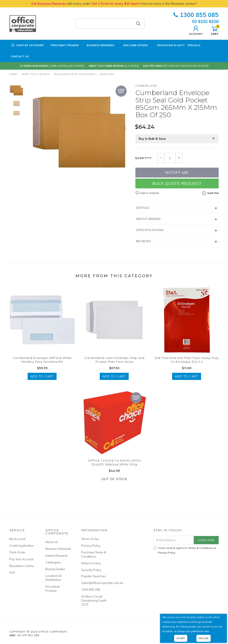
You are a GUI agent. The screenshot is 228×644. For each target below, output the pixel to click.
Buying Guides (55, 569)
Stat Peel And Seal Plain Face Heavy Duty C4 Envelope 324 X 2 (187, 365)
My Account (17, 539)
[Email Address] (174, 540)
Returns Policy (91, 563)
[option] (79, 133)
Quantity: (144, 158)
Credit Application (22, 546)
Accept (181, 638)
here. (207, 631)
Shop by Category (27, 45)
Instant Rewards (57, 556)
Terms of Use (90, 539)
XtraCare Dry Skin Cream (34, 625)
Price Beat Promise (63, 45)
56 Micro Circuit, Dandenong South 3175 (94, 600)
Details (143, 208)
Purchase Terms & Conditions (94, 554)
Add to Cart (42, 381)
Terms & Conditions (201, 548)
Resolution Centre (22, 566)
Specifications (150, 230)
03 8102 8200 (205, 21)
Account (196, 30)
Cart (215, 30)
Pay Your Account (21, 559)
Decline (204, 638)
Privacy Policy (91, 546)
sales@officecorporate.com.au (94, 583)
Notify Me (177, 172)
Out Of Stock (114, 484)
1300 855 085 (196, 15)
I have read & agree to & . (185, 550)
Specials (194, 45)
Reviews (144, 241)
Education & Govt (168, 45)
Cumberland (146, 86)
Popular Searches (94, 576)
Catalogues (53, 562)
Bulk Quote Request (177, 183)
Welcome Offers (132, 45)
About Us (52, 542)
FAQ (12, 573)
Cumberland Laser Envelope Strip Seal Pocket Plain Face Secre (114, 365)
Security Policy (91, 570)
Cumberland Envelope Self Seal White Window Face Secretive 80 (42, 365)
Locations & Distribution (53, 578)
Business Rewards (98, 45)
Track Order (17, 552)
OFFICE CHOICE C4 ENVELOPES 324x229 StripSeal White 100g (114, 468)
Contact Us (20, 56)
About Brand (148, 219)
